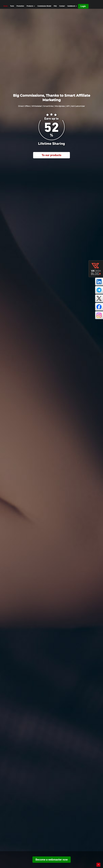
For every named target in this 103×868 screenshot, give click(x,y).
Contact (62, 6)
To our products (51, 155)
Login (83, 6)
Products (31, 6)
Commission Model (44, 6)
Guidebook (72, 6)
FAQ (55, 6)
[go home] (14, 2)
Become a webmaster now (52, 860)
